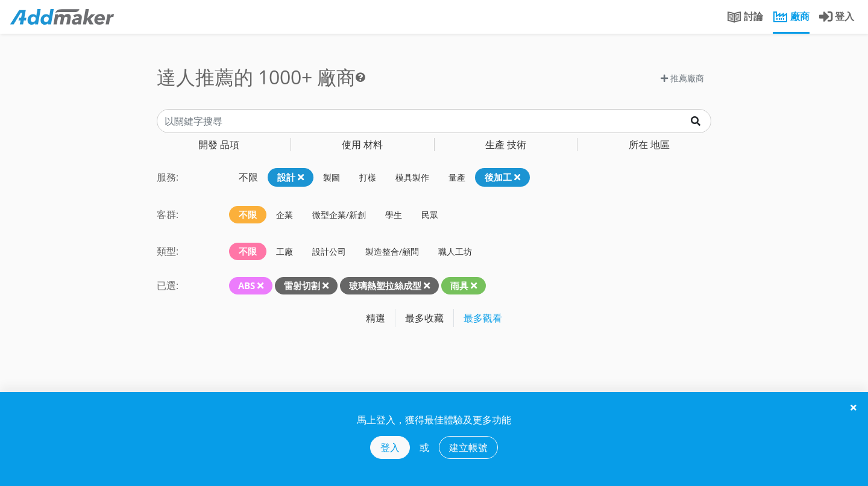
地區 (649, 145)
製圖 (332, 177)
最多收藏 (424, 318)
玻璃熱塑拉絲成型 (385, 285)
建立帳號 (468, 447)
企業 (285, 215)
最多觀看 (483, 318)
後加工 (502, 177)
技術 (506, 145)
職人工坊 (455, 251)
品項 (219, 145)
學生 (394, 215)
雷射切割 (302, 285)
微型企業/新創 (339, 215)
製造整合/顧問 (392, 251)
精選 (376, 318)
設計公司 (329, 251)
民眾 (430, 215)
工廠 (285, 251)
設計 (291, 177)
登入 (390, 447)
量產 (457, 177)
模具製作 (412, 177)
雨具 (459, 285)
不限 (248, 177)
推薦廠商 (682, 78)
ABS (247, 285)
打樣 (368, 177)
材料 (362, 145)
